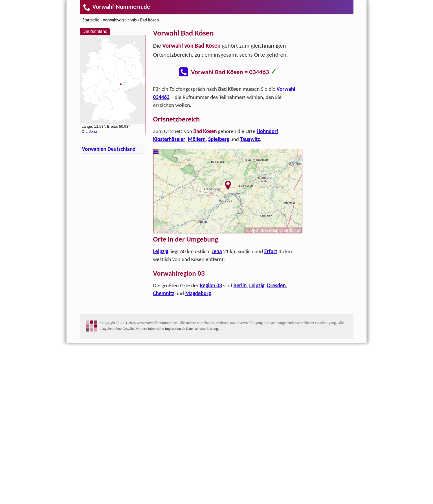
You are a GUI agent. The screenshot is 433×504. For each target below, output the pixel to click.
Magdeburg (198, 374)
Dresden (276, 366)
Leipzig (161, 332)
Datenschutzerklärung (202, 489)
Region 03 (211, 366)
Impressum (173, 489)
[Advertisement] (228, 123)
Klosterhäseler (169, 219)
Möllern (197, 219)
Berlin (240, 366)
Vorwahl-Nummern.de (116, 7)
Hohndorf (268, 212)
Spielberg (219, 219)
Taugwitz (250, 219)
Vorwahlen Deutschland (109, 149)
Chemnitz (164, 374)
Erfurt (271, 332)
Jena (217, 332)
